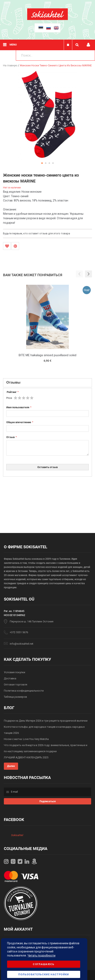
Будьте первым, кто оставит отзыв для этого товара (37, 233)
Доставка (10, 678)
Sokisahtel (17, 835)
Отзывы (13, 382)
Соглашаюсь (44, 964)
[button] (42, 163)
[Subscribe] (47, 801)
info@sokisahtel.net (22, 644)
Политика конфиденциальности (24, 691)
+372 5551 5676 (19, 632)
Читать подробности (42, 956)
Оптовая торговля (16, 685)
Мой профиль (88, 45)
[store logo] (47, 19)
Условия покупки (15, 672)
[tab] (47, 383)
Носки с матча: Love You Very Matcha (26, 739)
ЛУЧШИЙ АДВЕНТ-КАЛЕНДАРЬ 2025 (26, 757)
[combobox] (55, 55)
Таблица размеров (15, 697)
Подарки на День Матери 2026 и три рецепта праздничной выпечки (46, 721)
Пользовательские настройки (44, 974)
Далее (11, 766)
